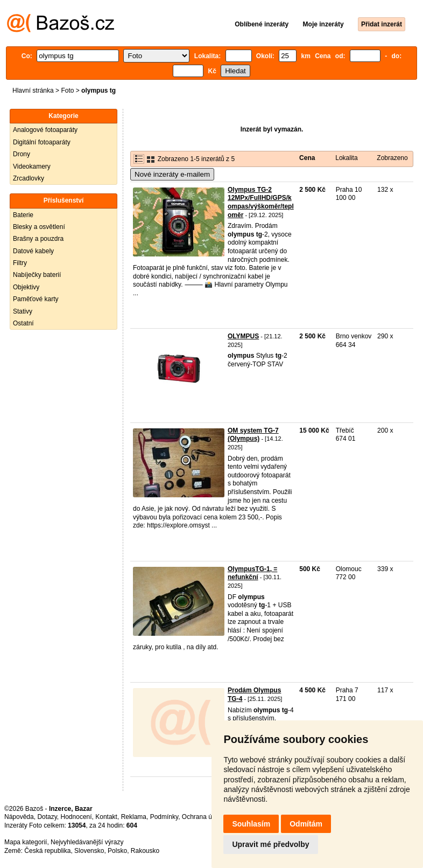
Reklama (134, 817)
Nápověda (19, 817)
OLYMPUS (243, 336)
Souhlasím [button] (251, 824)
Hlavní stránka (33, 91)
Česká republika (47, 851)
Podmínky (164, 817)
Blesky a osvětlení (39, 227)
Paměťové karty (36, 299)
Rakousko (145, 851)
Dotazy (47, 817)
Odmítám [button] (306, 824)
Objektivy (26, 287)
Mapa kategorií (26, 842)
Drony (22, 154)
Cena (307, 158)
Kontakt (106, 817)
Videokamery (32, 166)
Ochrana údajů (203, 817)
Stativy (23, 311)
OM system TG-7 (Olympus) (253, 435)
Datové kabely (33, 251)
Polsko (117, 851)
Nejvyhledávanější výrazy (87, 842)
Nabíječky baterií (37, 275)
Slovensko (89, 851)
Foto (67, 91)
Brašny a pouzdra (38, 239)
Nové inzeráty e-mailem (172, 174)
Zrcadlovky (29, 178)
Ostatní (23, 323)
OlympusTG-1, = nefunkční (252, 573)
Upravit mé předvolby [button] (270, 844)
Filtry (20, 263)
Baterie (23, 215)
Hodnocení (76, 817)
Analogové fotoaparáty (45, 130)
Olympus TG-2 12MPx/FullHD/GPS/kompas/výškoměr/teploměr (261, 202)
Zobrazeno (392, 158)
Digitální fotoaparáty (42, 142)
